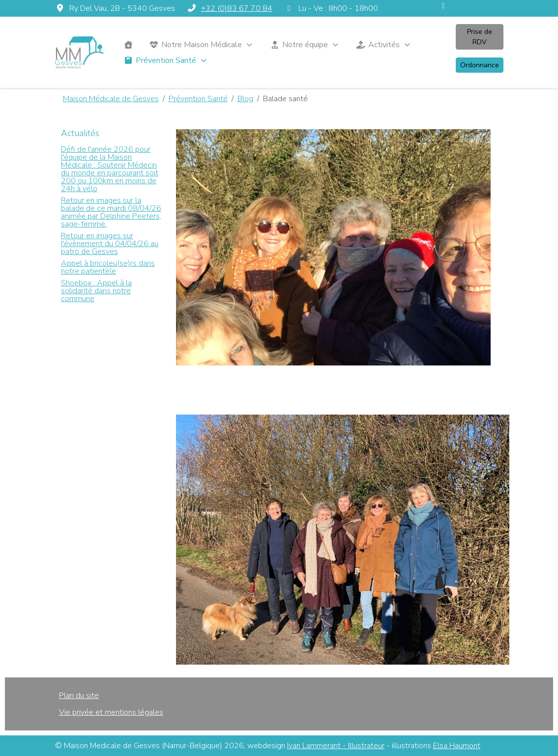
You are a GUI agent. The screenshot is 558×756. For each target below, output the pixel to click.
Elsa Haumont (457, 746)
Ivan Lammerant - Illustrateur (336, 746)
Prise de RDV (480, 37)
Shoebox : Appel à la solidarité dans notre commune (96, 291)
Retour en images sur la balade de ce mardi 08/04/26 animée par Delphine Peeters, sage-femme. (111, 212)
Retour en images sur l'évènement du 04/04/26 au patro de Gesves (110, 244)
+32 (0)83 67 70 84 (237, 8)
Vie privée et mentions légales (111, 712)
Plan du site (79, 696)
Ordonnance (480, 65)
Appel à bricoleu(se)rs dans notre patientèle (108, 267)
